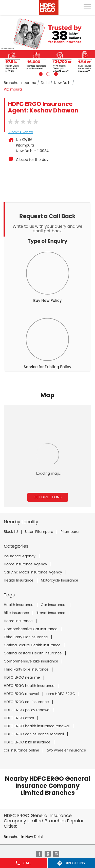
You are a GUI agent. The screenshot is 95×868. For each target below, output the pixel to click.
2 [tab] (48, 73)
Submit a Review (20, 132)
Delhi (45, 83)
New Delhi (63, 83)
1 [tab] (40, 73)
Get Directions (48, 497)
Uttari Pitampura (39, 532)
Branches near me (20, 83)
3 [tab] (55, 73)
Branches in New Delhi (23, 837)
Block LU (11, 532)
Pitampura (70, 532)
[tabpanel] (48, 46)
